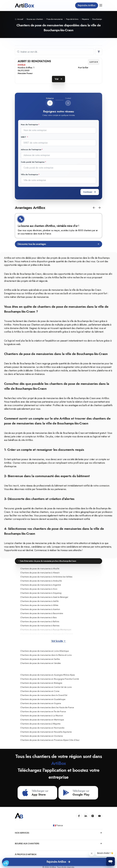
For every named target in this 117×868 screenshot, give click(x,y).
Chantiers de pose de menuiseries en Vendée (40, 663)
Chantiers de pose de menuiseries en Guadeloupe (43, 699)
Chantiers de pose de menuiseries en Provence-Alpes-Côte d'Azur (50, 740)
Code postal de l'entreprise (33, 162)
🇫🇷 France (58, 825)
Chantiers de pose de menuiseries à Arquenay (41, 593)
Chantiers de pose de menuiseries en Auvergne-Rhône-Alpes (48, 675)
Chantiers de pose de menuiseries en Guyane (41, 703)
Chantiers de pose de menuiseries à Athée (39, 605)
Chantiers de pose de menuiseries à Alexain (40, 572)
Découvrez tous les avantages (58, 244)
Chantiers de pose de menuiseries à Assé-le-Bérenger (44, 597)
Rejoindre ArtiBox (87, 5)
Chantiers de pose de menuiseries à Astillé (39, 601)
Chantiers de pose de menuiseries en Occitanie (42, 736)
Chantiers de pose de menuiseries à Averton (40, 609)
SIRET (24, 137)
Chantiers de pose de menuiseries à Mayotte (40, 723)
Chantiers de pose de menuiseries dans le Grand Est (44, 695)
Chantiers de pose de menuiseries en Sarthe (40, 659)
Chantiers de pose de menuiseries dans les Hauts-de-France (47, 707)
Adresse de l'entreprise (31, 149)
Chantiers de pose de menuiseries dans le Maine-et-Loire (46, 655)
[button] (94, 207)
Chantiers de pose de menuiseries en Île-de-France (43, 711)
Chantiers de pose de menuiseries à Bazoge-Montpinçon (46, 629)
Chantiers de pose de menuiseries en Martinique (42, 719)
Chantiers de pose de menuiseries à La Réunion (42, 715)
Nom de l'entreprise (29, 125)
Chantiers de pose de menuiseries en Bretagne (41, 683)
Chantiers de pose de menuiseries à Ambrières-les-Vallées (46, 576)
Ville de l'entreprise (29, 174)
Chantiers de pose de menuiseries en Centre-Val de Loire (46, 687)
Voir (58, 79)
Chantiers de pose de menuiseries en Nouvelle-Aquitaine (46, 732)
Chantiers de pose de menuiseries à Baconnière (42, 613)
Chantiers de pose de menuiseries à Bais (38, 617)
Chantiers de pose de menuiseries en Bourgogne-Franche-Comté (50, 679)
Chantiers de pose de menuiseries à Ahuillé (40, 568)
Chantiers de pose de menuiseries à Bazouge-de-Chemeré (46, 633)
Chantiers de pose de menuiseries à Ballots (40, 621)
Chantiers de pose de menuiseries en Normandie (42, 728)
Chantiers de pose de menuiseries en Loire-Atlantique (45, 651)
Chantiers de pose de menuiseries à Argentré (41, 585)
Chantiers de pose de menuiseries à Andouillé (41, 581)
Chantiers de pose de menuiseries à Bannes (40, 625)
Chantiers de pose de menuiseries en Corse (40, 691)
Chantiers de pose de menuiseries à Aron (39, 589)
